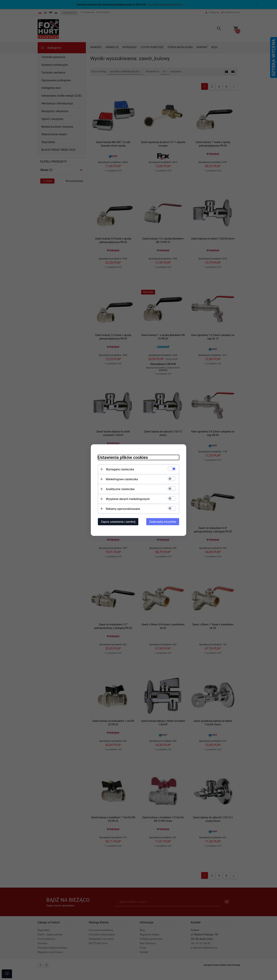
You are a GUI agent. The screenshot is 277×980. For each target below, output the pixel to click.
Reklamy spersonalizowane (123, 509)
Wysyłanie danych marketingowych (128, 499)
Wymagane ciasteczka (120, 469)
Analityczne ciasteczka (120, 489)
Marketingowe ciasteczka (122, 479)
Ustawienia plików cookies (123, 457)
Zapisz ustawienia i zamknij (118, 522)
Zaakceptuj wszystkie (163, 522)
